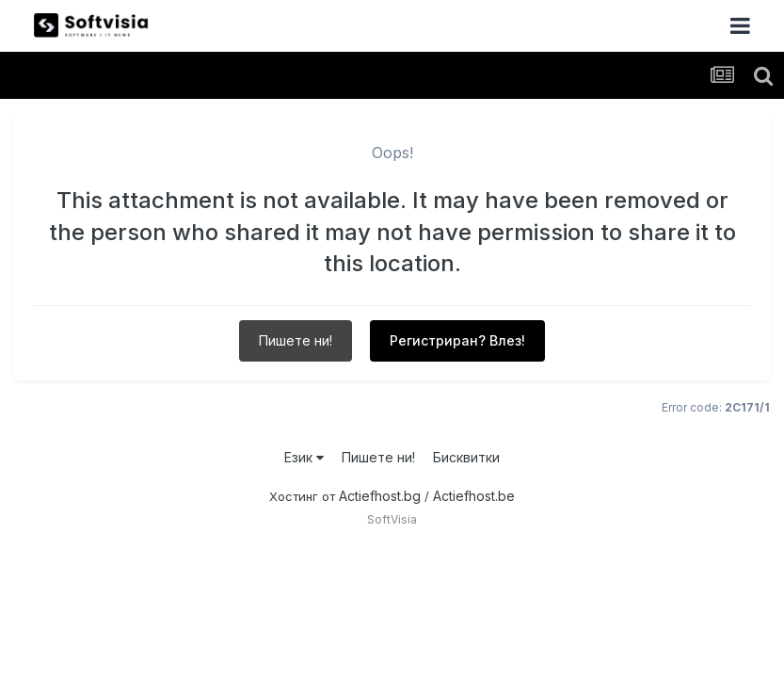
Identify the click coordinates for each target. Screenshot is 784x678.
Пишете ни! (296, 340)
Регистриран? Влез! (457, 340)
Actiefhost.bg (380, 496)
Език (304, 457)
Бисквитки (466, 457)
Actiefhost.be (474, 496)
